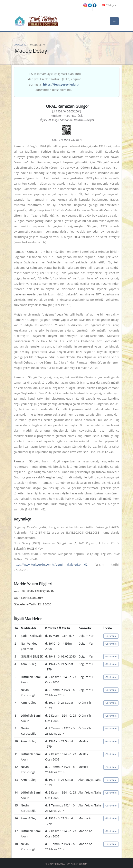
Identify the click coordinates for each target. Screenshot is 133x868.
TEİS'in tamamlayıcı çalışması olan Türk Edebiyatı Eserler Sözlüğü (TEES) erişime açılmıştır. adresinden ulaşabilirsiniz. (54, 82)
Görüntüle (111, 636)
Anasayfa (20, 45)
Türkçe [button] (109, 5)
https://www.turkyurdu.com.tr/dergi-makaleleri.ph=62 (51, 564)
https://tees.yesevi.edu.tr (61, 84)
